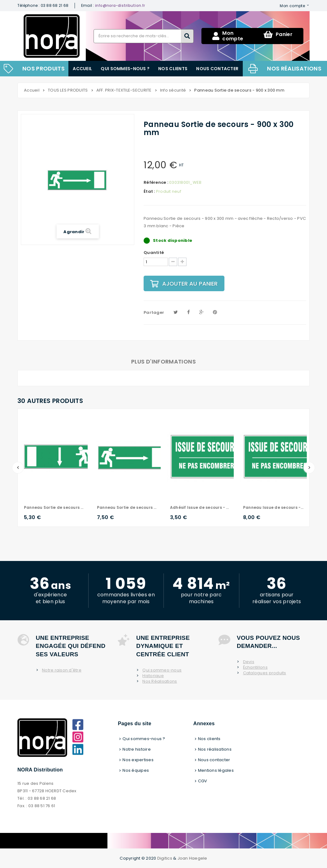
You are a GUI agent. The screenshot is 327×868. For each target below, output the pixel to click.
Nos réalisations (294, 68)
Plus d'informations (163, 362)
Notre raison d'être (62, 670)
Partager (154, 312)
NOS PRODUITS (44, 68)
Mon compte (292, 6)
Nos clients (173, 69)
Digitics (165, 858)
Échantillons (255, 667)
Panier (278, 34)
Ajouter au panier (184, 284)
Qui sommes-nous (162, 670)
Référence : (156, 183)
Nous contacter (217, 69)
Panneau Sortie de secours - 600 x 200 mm (54, 507)
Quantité (154, 253)
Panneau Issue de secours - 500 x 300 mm (273, 507)
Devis (249, 662)
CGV (203, 781)
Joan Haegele (192, 858)
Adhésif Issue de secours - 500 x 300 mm (200, 507)
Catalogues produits (265, 673)
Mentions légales (216, 770)
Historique (153, 676)
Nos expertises (138, 760)
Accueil (82, 69)
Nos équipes (136, 770)
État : (149, 192)
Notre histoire (137, 749)
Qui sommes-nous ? (125, 69)
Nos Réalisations (160, 681)
